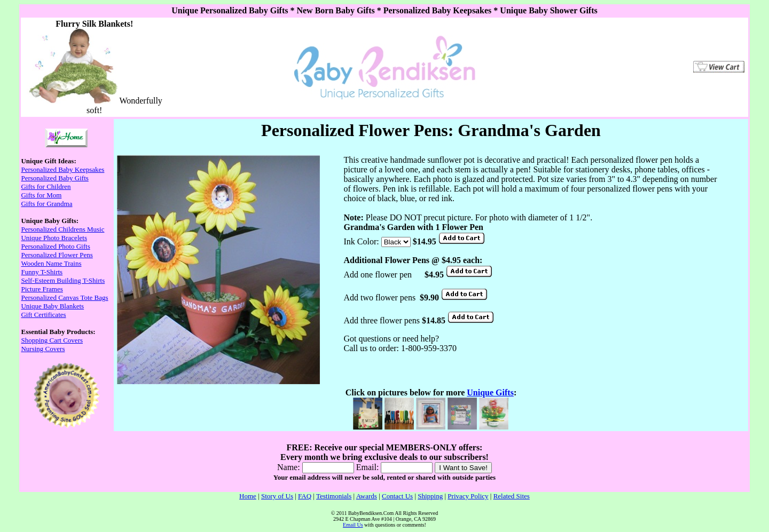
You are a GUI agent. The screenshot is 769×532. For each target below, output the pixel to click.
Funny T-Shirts (42, 272)
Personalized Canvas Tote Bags (64, 297)
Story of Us (277, 496)
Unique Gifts (490, 392)
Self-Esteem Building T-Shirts (63, 280)
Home (248, 496)
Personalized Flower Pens (57, 255)
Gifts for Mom (41, 195)
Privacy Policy (468, 496)
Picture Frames (42, 289)
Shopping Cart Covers (52, 340)
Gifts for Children (46, 186)
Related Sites (512, 496)
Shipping (430, 496)
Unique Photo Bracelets (54, 238)
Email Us (353, 525)
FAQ (305, 496)
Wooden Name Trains (51, 263)
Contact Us (397, 496)
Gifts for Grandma (46, 204)
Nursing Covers (43, 349)
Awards (367, 496)
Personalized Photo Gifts (55, 246)
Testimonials (334, 496)
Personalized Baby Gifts (54, 178)
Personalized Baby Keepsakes (62, 169)
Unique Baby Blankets (52, 306)
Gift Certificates (43, 315)
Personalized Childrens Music (62, 229)
